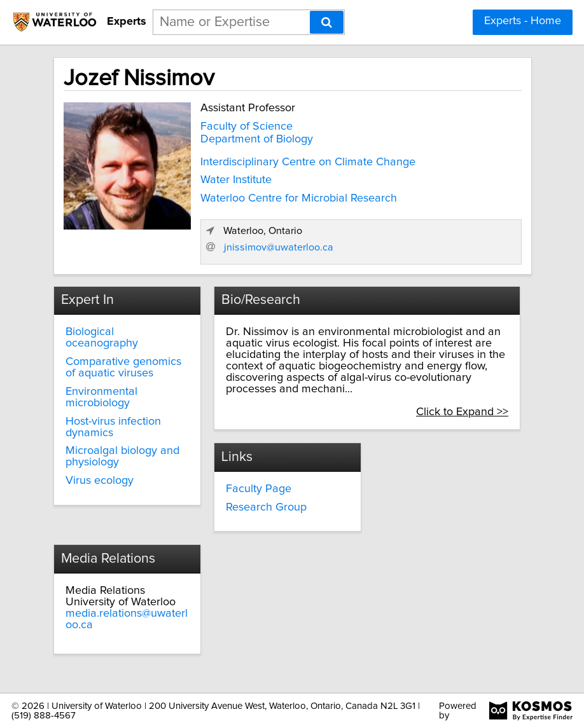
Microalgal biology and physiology (122, 457)
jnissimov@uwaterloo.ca (279, 247)
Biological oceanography (102, 338)
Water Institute (236, 180)
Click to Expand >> (462, 412)
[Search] (327, 22)
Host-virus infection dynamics (113, 427)
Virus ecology (100, 481)
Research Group (266, 507)
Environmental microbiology (101, 397)
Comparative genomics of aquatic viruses (123, 367)
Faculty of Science (247, 127)
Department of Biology (257, 139)
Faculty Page (259, 489)
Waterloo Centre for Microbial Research (299, 198)
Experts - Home (523, 21)
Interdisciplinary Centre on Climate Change (308, 162)
